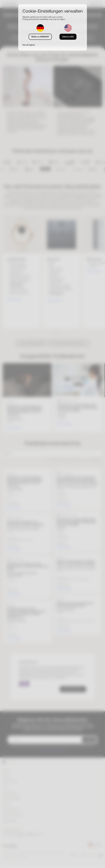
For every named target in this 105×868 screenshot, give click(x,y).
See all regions (29, 45)
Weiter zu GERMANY (40, 37)
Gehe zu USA (68, 37)
